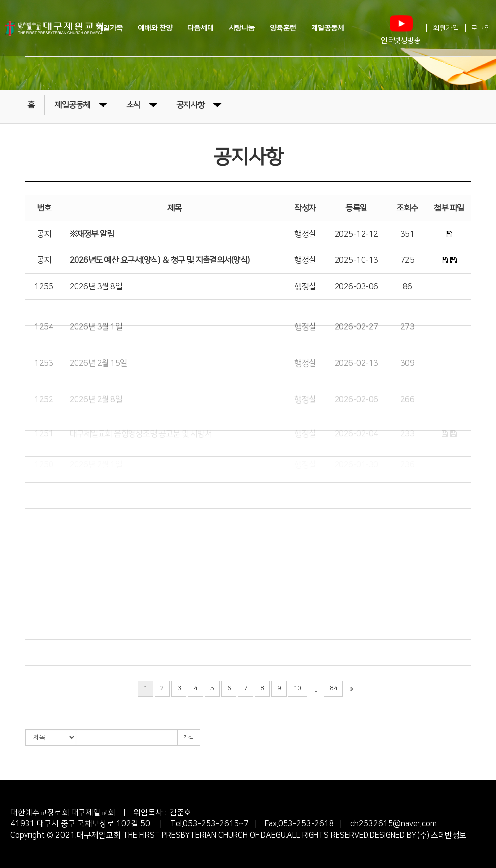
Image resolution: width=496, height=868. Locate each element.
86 (407, 287)
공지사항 (199, 104)
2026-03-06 (356, 287)
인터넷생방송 (401, 28)
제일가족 (110, 28)
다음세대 (201, 28)
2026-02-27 (356, 359)
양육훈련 (283, 28)
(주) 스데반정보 (441, 835)
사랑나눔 (242, 28)
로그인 (481, 28)
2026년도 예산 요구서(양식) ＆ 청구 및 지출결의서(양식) (160, 260)
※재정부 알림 (92, 234)
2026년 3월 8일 (96, 287)
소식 (142, 104)
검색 (189, 738)
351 (407, 234)
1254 (44, 359)
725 (407, 260)
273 (407, 359)
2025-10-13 (356, 260)
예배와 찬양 (155, 28)
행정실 (305, 234)
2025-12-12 (356, 234)
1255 (44, 287)
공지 (44, 234)
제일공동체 (328, 28)
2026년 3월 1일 (96, 359)
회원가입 (446, 28)
